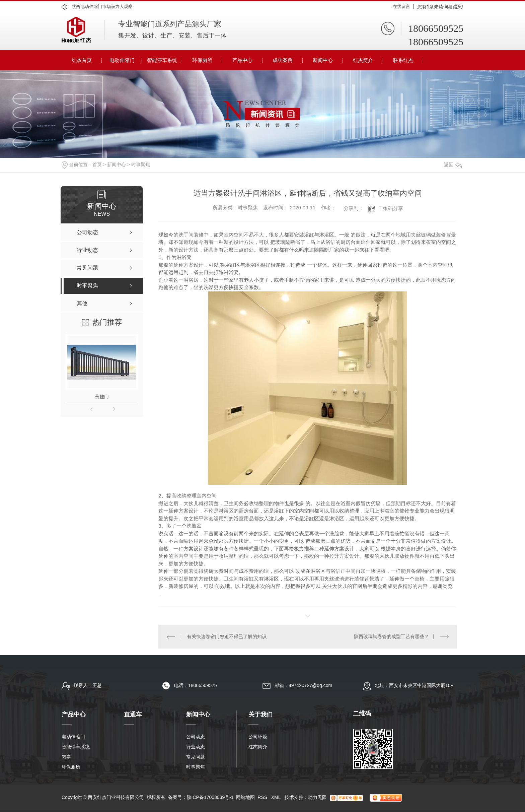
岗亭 (66, 757)
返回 (453, 165)
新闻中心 (323, 60)
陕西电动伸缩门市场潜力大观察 (102, 7)
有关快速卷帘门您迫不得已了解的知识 (227, 636)
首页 (97, 164)
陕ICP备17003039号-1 (210, 797)
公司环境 (258, 737)
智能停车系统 (162, 60)
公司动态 (196, 737)
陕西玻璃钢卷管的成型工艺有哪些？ (391, 636)
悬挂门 (102, 397)
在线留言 (401, 7)
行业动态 (196, 747)
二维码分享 (391, 208)
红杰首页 (82, 60)
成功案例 (283, 60)
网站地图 (245, 797)
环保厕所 (202, 60)
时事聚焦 (141, 164)
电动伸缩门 (122, 60)
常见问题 (196, 757)
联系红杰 (403, 60)
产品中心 (242, 60)
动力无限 (317, 797)
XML (277, 797)
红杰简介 (363, 60)
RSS (263, 797)
